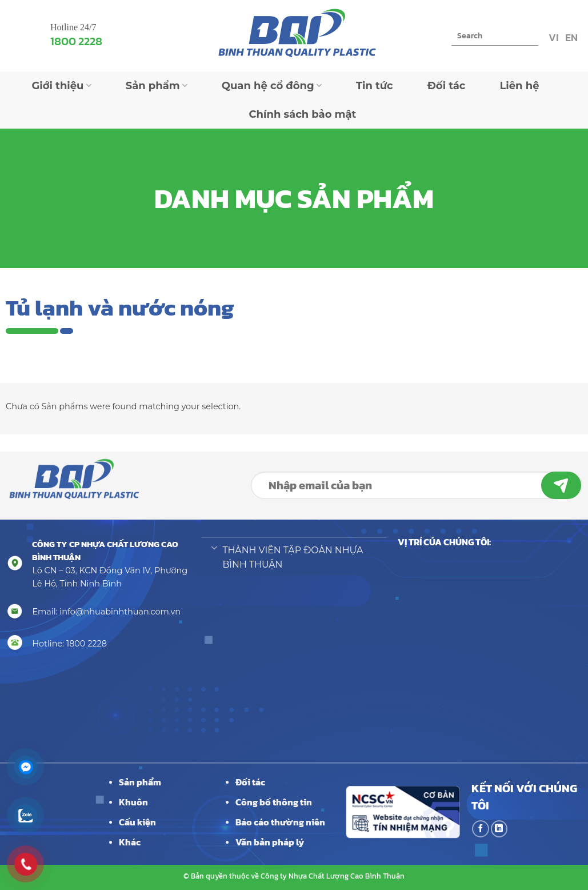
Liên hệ (519, 86)
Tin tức (375, 86)
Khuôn (133, 802)
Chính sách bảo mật (303, 114)
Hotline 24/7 (73, 27)
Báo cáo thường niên (280, 822)
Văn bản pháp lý (270, 842)
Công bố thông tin (274, 802)
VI (552, 37)
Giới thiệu (61, 86)
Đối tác (447, 86)
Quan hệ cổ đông (272, 86)
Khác (130, 842)
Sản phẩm (157, 86)
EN (570, 37)
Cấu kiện (137, 822)
